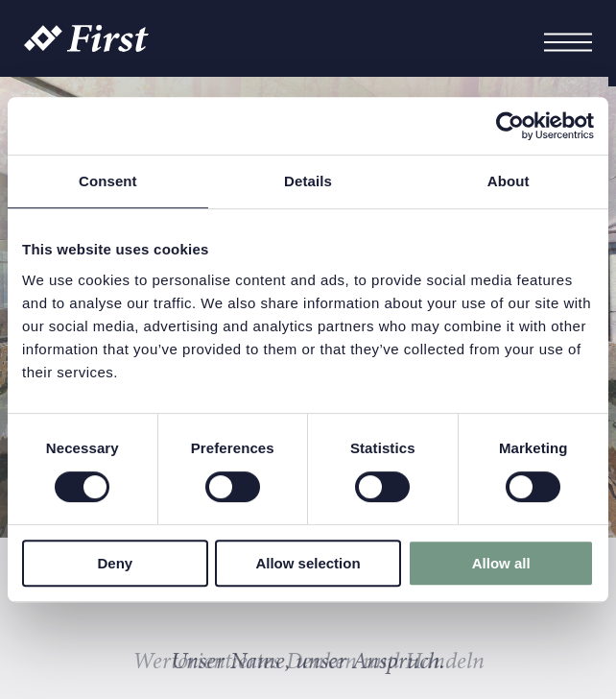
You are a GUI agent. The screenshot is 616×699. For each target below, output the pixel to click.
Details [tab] (308, 181)
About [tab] (509, 181)
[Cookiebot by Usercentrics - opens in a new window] (510, 126)
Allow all (501, 563)
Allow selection (308, 563)
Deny (115, 563)
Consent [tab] (108, 181)
